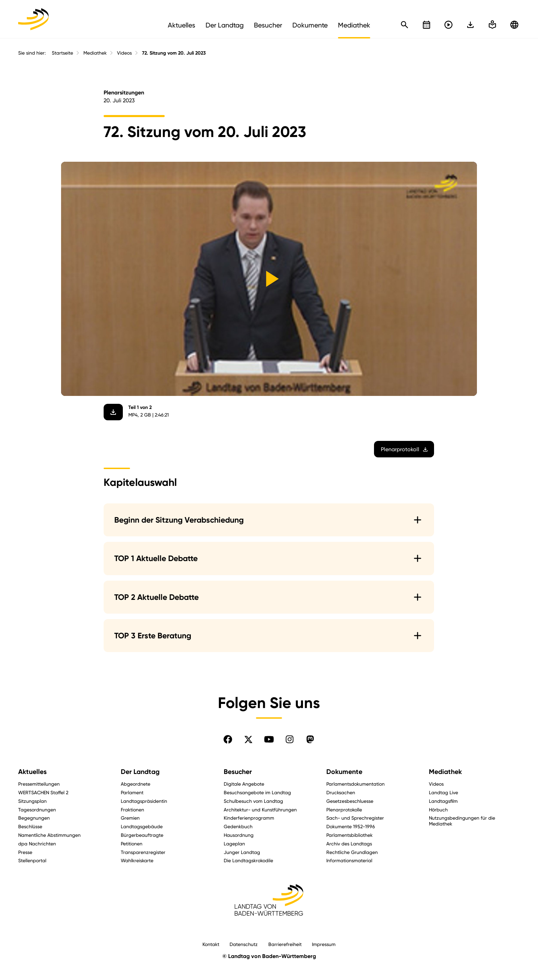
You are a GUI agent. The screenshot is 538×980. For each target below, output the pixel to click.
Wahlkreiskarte (137, 860)
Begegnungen (34, 818)
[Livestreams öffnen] (448, 25)
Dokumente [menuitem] (310, 25)
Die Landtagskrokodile (248, 860)
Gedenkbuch (238, 826)
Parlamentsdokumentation (355, 784)
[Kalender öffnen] (426, 25)
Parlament (132, 792)
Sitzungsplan (32, 801)
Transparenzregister (143, 852)
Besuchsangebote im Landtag (257, 792)
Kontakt (211, 944)
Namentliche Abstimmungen (49, 835)
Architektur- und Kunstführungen (260, 810)
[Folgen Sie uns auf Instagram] (290, 739)
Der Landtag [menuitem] (225, 25)
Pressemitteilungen (39, 784)
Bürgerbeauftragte (142, 835)
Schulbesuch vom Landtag (253, 801)
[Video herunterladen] (114, 412)
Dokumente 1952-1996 (351, 826)
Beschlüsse (30, 826)
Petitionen (132, 844)
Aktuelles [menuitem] (182, 25)
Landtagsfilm (443, 801)
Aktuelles (32, 772)
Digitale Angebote (244, 784)
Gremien (130, 818)
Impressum (324, 944)
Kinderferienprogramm (249, 818)
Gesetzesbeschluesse (350, 801)
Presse (25, 852)
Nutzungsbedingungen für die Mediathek (462, 821)
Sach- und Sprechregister (355, 818)
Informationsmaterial (349, 860)
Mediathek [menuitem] (354, 25)
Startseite (62, 53)
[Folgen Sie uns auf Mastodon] (310, 739)
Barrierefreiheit (285, 944)
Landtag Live (443, 792)
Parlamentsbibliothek (349, 835)
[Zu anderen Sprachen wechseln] (514, 25)
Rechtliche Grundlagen (352, 852)
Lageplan (234, 844)
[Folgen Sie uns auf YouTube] (269, 739)
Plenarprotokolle (344, 810)
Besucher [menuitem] (268, 25)
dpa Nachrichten (37, 844)
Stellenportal (32, 860)
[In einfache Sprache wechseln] (470, 25)
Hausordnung (239, 835)
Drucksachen (341, 792)
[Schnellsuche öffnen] (405, 25)
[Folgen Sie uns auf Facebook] (228, 739)
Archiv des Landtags (349, 844)
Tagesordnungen (37, 810)
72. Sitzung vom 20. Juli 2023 (174, 53)
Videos (124, 53)
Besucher (238, 772)
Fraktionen (132, 810)
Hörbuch (438, 810)
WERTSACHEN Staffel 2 (43, 792)
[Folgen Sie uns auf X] (248, 739)
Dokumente (344, 772)
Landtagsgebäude (142, 826)
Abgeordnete (136, 784)
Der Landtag (140, 772)
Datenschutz (244, 944)
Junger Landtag (242, 852)
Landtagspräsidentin (144, 801)
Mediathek (95, 53)
